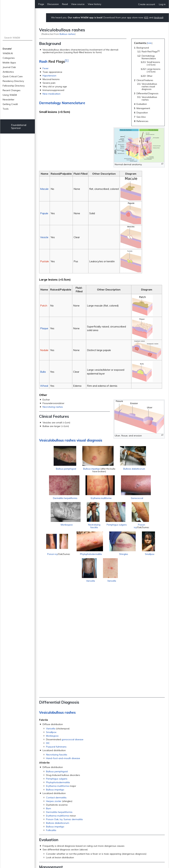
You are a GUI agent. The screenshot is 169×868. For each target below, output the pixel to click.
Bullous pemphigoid (66, 469)
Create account (147, 4)
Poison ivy (59, 564)
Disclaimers (122, 850)
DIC (48, 644)
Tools (6, 109)
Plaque (44, 328)
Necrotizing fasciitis (57, 655)
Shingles (139, 560)
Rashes (47, 805)
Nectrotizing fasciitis (91, 529)
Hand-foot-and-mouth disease (63, 659)
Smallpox (80, 591)
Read (65, 4)
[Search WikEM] (18, 38)
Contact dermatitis (56, 698)
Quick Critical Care (13, 76)
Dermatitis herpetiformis (63, 498)
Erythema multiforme (100, 499)
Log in (162, 4)
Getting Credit (10, 104)
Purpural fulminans (56, 647)
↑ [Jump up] (47, 821)
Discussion (53, 4)
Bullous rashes (67, 34)
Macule (44, 189)
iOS (146, 17)
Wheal (44, 386)
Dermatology (64, 835)
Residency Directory (13, 81)
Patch (44, 306)
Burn (49, 709)
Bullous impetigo (92, 469)
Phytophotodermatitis (104, 564)
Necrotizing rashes (53, 407)
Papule (44, 213)
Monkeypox (62, 528)
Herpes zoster (54, 702)
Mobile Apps (9, 63)
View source (78, 4)
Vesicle (44, 237)
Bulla (43, 372)
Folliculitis (51, 731)
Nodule (44, 350)
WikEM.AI (8, 53)
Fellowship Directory (14, 86)
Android (158, 17)
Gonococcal (138, 499)
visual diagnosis (89, 440)
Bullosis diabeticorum (134, 469)
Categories (9, 58)
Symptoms (77, 835)
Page (41, 4)
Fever (46, 68)
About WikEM (103, 850)
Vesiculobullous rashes (57, 440)
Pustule (44, 261)
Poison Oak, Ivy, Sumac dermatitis (64, 720)
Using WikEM (10, 95)
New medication (51, 94)
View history (94, 4)
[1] (67, 60)
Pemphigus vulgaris (117, 530)
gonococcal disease (72, 640)
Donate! (7, 49)
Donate (102, 860)
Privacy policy (83, 850)
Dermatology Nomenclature (62, 103)
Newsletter (8, 100)
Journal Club (9, 67)
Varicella (100, 591)
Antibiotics (8, 72)
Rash (43, 61)
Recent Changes (12, 90)
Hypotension (49, 76)
